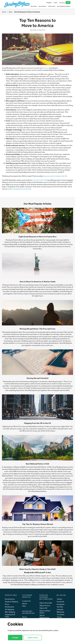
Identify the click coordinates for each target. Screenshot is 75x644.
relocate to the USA (40, 180)
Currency (65, 3)
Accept (15, 637)
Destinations (42, 6)
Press (7, 604)
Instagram (61, 604)
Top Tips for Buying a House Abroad (37, 524)
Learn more (33, 637)
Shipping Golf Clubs (10, 616)
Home (4, 12)
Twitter (60, 599)
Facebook (60, 602)
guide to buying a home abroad (19, 189)
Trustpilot (60, 614)
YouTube (60, 607)
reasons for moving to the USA (49, 287)
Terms (25, 617)
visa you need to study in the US (55, 176)
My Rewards (10, 607)
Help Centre (52, 6)
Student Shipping (11, 602)
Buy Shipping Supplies (64, 6)
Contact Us (26, 601)
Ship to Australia (46, 603)
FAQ (24, 606)
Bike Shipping (10, 612)
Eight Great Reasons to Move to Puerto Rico (38, 237)
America (45, 68)
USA (24, 576)
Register (49, 2)
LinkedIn (60, 609)
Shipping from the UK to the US (37, 423)
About (25, 603)
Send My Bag (64, 343)
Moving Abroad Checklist (38, 378)
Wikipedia (60, 612)
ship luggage (50, 487)
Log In (55, 2)
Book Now (34, 6)
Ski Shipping (9, 609)
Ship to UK (43, 608)
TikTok (59, 617)
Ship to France (45, 605)
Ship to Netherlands (44, 616)
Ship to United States (45, 612)
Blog (10, 12)
